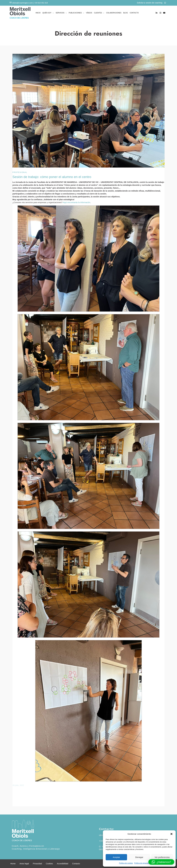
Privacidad (37, 864)
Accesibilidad (63, 864)
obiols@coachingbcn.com (22, 3)
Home (13, 864)
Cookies (49, 864)
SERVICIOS (60, 13)
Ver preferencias (162, 857)
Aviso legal (24, 864)
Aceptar (116, 857)
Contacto (76, 864)
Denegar (139, 857)
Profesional (20, 172)
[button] (171, 834)
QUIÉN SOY (47, 13)
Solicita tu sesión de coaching (151, 3)
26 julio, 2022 (18, 785)
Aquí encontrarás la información (77, 202)
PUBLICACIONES (75, 13)
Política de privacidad (142, 863)
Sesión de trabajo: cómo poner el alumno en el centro (52, 177)
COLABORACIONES (114, 13)
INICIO (38, 13)
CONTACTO (134, 13)
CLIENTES (98, 13)
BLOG (126, 13)
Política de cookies (126, 863)
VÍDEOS (89, 13)
